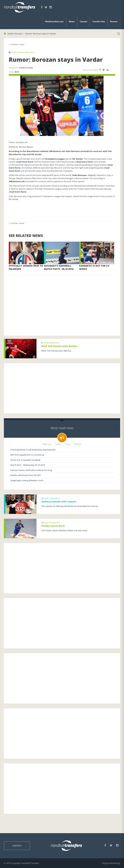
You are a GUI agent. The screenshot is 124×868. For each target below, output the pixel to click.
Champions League (55, 159)
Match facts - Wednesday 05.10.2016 (28, 465)
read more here (25, 162)
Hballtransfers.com (54, 21)
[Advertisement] (62, 301)
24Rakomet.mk (17, 181)
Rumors (114, 21)
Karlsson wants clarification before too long (31, 470)
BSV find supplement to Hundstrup (27, 455)
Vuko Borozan (79, 175)
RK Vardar (78, 159)
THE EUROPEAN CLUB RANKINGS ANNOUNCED (33, 450)
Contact (83, 21)
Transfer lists (99, 21)
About (72, 21)
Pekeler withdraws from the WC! (26, 475)
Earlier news (16, 44)
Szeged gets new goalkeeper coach (27, 480)
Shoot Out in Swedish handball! (25, 460)
